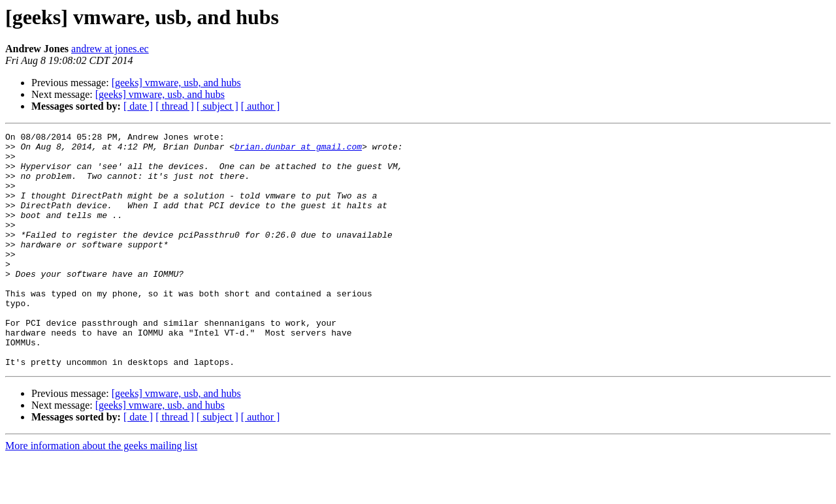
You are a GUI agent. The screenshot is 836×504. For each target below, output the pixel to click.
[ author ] (261, 106)
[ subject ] (217, 106)
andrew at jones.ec (110, 49)
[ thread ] (175, 106)
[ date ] (138, 106)
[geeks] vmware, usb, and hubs (176, 83)
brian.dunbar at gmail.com (298, 150)
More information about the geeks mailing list (101, 493)
